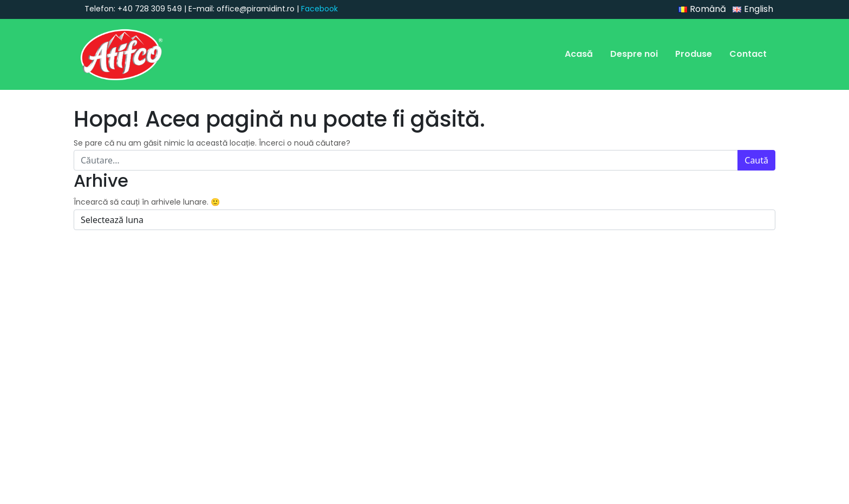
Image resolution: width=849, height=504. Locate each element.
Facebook (319, 9)
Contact (748, 54)
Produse (694, 54)
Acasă (579, 54)
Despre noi (634, 54)
